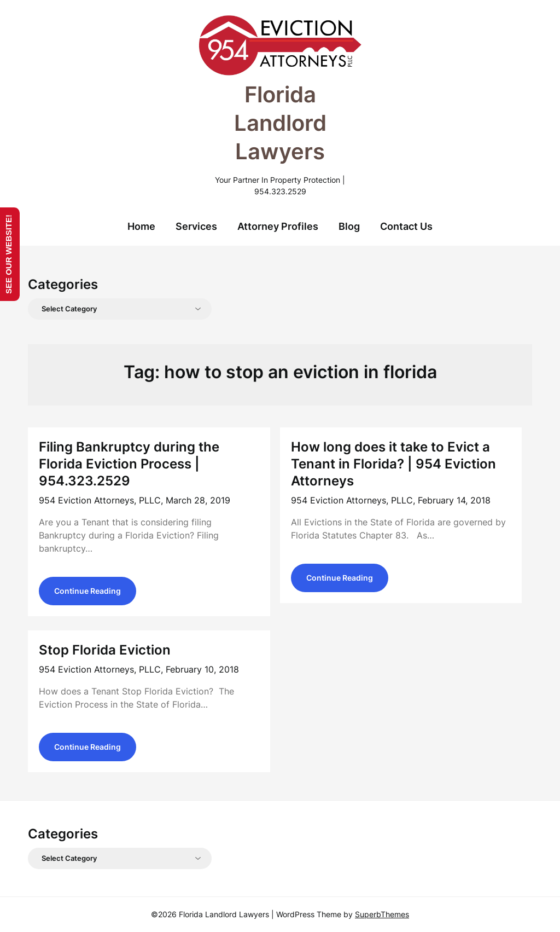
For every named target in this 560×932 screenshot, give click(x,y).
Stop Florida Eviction (105, 650)
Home (141, 226)
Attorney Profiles (278, 226)
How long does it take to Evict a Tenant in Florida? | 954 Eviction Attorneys (393, 464)
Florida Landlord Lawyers (280, 123)
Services (196, 226)
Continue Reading (87, 591)
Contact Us (406, 226)
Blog (349, 226)
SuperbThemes (382, 914)
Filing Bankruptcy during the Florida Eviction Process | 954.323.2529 (129, 464)
